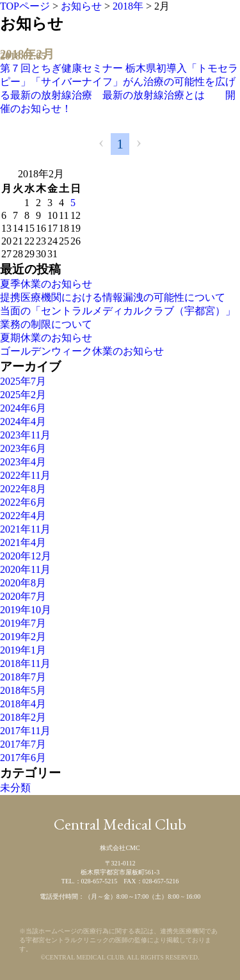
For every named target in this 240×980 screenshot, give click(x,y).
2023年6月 (23, 448)
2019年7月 (23, 623)
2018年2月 (23, 717)
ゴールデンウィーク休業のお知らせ (82, 351)
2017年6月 (23, 758)
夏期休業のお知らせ (46, 338)
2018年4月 (23, 704)
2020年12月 (26, 556)
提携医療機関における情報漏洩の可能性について (113, 297)
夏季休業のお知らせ (46, 284)
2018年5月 (23, 690)
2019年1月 (23, 650)
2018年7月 (23, 677)
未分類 (15, 788)
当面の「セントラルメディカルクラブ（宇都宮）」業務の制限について (118, 317)
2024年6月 (23, 408)
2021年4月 (23, 542)
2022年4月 (23, 516)
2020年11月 (25, 569)
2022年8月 (23, 489)
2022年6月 (23, 502)
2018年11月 (25, 663)
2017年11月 (25, 731)
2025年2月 (23, 395)
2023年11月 (25, 435)
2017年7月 (23, 744)
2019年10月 (26, 610)
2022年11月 (25, 475)
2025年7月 (23, 381)
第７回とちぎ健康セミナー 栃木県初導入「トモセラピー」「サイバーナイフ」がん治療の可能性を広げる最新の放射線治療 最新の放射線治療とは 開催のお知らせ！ (119, 88)
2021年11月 (25, 529)
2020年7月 (23, 596)
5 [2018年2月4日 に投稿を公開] (73, 203)
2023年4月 (23, 462)
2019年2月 (23, 637)
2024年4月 (23, 422)
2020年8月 (23, 583)
